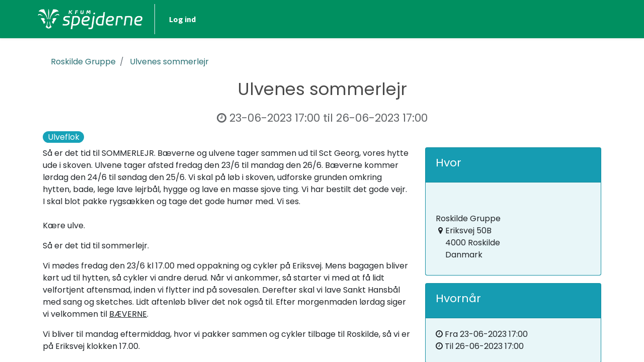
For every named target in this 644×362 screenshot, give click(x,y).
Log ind (574, 19)
